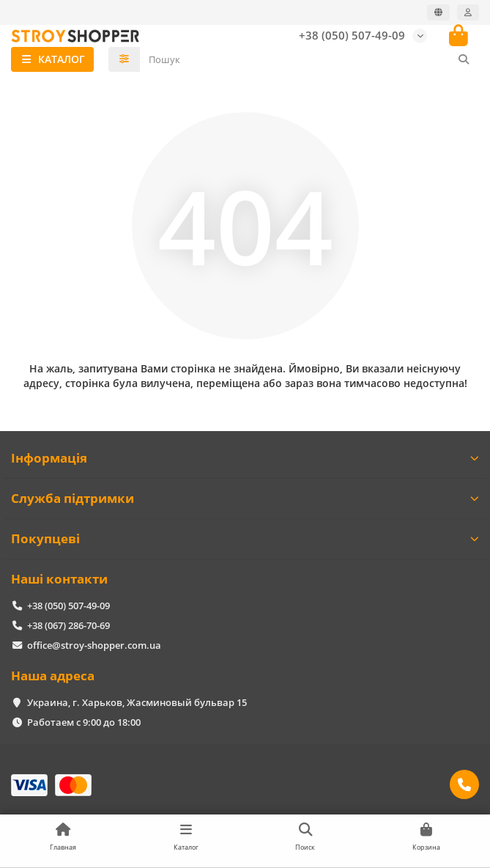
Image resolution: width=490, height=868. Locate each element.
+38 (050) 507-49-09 (352, 36)
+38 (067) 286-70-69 (68, 625)
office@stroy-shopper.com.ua (94, 645)
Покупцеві (245, 538)
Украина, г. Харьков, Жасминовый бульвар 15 (137, 702)
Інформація (245, 458)
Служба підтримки (245, 498)
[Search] (310, 59)
